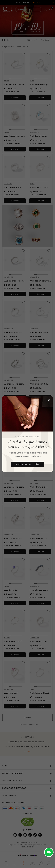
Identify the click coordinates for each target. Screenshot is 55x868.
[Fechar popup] (49, 400)
